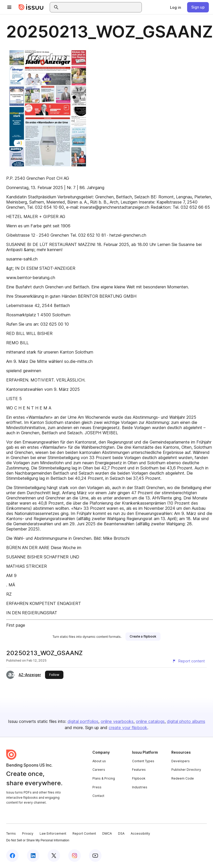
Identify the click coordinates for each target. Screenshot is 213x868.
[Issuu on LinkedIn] (33, 856)
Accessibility (140, 833)
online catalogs (150, 721)
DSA (121, 833)
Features (139, 770)
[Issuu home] (31, 7)
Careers (99, 770)
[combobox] (100, 7)
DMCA (107, 833)
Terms (11, 833)
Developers (181, 761)
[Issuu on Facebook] (12, 856)
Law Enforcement (53, 833)
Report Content (84, 833)
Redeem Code (183, 778)
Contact (98, 796)
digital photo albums (186, 721)
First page (16, 625)
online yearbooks (117, 721)
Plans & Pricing (104, 778)
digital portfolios (83, 721)
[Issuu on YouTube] (95, 856)
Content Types (143, 761)
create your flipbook (128, 728)
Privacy (28, 833)
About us (99, 761)
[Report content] (188, 661)
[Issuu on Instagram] (75, 856)
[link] (175, 7)
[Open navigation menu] (9, 7)
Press (97, 787)
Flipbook (139, 778)
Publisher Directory (186, 770)
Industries (140, 787)
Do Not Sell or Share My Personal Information (38, 840)
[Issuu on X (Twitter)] (54, 856)
